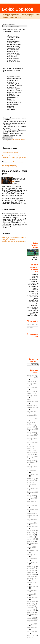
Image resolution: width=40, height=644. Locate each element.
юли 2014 (30, 480)
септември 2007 (33, 632)
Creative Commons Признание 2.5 (13, 241)
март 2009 (31, 577)
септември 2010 (33, 527)
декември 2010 (32, 515)
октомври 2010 (32, 523)
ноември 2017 (32, 396)
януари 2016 (31, 433)
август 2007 (31, 635)
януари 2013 (31, 496)
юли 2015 (30, 446)
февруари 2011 (32, 509)
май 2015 (30, 451)
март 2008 (31, 612)
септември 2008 (33, 598)
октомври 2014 (32, 470)
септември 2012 (33, 506)
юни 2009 (30, 570)
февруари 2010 (32, 543)
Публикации (29, 325)
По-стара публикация (19, 158)
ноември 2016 (32, 411)
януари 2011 (31, 513)
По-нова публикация (9, 156)
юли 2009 (30, 568)
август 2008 (31, 602)
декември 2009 (32, 551)
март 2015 (31, 455)
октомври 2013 (32, 484)
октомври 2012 (32, 502)
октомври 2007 (32, 628)
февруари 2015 (32, 457)
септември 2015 (33, 443)
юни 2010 (30, 535)
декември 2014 (32, 463)
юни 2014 (30, 482)
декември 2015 (32, 435)
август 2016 (31, 423)
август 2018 (31, 391)
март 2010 (31, 541)
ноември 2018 (32, 384)
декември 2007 (32, 620)
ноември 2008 (32, 590)
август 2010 (31, 531)
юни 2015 (30, 449)
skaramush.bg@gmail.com (33, 296)
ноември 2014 (32, 467)
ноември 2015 (32, 439)
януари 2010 (31, 547)
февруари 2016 (32, 429)
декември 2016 (32, 407)
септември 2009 (33, 562)
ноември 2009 (32, 555)
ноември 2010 (32, 519)
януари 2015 (31, 461)
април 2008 (31, 610)
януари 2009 (31, 583)
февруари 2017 (32, 402)
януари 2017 (31, 405)
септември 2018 (33, 388)
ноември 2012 (32, 498)
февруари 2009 (32, 579)
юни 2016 (30, 425)
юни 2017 (30, 399)
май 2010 (30, 537)
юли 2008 (30, 604)
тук (13, 181)
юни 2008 (30, 606)
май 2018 (30, 393)
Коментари (28, 328)
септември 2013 (33, 488)
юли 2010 (30, 533)
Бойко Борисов (18, 9)
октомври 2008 (32, 594)
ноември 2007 (32, 624)
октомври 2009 (32, 558)
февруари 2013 (32, 492)
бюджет (23, 139)
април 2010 (31, 539)
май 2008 (30, 608)
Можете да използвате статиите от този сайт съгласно (14, 239)
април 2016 (31, 427)
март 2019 (31, 382)
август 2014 (31, 478)
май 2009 (30, 572)
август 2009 (31, 566)
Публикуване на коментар (11, 152)
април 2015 (31, 453)
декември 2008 (32, 586)
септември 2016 (33, 419)
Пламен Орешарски (8, 141)
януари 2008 (31, 618)
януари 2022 (31, 376)
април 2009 (31, 574)
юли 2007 (30, 637)
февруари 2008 (32, 614)
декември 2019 (32, 378)
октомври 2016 (32, 415)
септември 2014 (33, 474)
